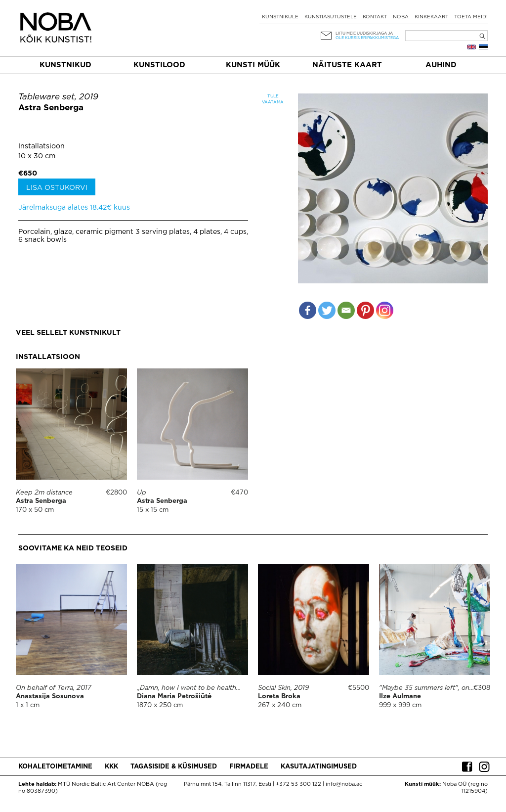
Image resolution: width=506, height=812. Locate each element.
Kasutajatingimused (319, 767)
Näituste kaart (347, 65)
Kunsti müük (253, 65)
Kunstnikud (65, 65)
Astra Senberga (51, 108)
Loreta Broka (279, 697)
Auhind (441, 65)
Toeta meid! (471, 17)
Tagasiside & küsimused (174, 767)
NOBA (401, 17)
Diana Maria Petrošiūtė (174, 697)
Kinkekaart (431, 17)
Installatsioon (42, 146)
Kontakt (375, 17)
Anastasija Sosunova (50, 697)
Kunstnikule (280, 17)
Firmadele (249, 767)
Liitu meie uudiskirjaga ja (364, 33)
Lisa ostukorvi (57, 188)
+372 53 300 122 (298, 784)
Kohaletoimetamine (55, 767)
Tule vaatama (273, 99)
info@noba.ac (344, 784)
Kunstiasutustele (331, 17)
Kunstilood (159, 65)
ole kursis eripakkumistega (367, 38)
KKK (111, 767)
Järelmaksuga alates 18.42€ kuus (74, 208)
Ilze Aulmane (400, 697)
